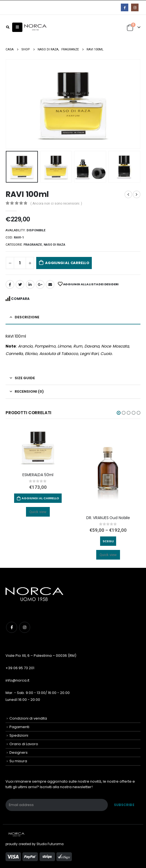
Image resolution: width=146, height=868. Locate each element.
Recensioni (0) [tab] (29, 391)
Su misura (18, 761)
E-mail (50, 284)
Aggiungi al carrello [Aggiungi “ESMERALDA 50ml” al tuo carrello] (40, 498)
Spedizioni (19, 735)
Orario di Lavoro (24, 744)
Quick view (38, 512)
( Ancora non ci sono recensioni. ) (56, 204)
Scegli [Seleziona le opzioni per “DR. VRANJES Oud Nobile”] (108, 541)
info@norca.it (17, 680)
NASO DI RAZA (54, 245)
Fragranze (33, 245)
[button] (119, 413)
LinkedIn (30, 284)
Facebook (10, 284)
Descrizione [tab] (27, 317)
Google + (40, 284)
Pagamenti (19, 727)
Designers (19, 752)
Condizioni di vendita (28, 718)
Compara (20, 299)
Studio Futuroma (50, 844)
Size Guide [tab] (25, 378)
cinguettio (20, 284)
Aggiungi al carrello (67, 263)
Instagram (25, 627)
